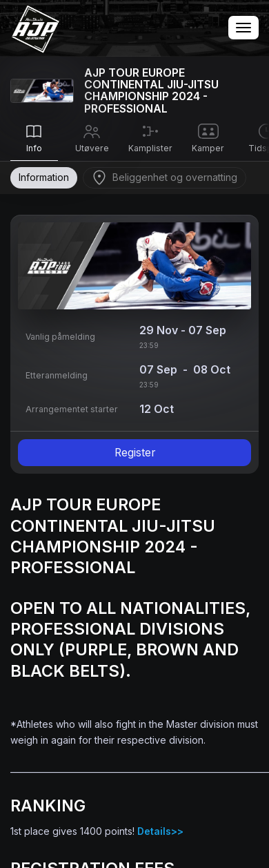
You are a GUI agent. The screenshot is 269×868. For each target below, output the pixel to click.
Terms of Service (101, 413)
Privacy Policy (172, 413)
